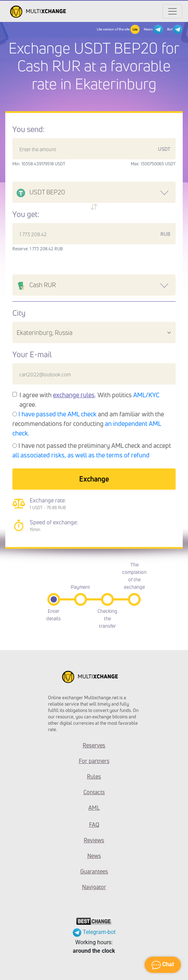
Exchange (94, 479)
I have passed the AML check (57, 414)
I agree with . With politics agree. (90, 400)
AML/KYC (146, 395)
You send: (28, 129)
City (19, 313)
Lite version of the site (118, 29)
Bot (175, 29)
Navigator (94, 887)
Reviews (94, 840)
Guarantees (94, 871)
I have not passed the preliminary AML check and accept (92, 450)
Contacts (94, 792)
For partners (94, 761)
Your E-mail (32, 354)
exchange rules (74, 395)
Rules (94, 776)
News (153, 29)
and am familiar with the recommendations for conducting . (88, 423)
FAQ (94, 825)
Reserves (94, 745)
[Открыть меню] (172, 11)
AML (94, 808)
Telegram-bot (94, 932)
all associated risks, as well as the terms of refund (81, 455)
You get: (26, 214)
